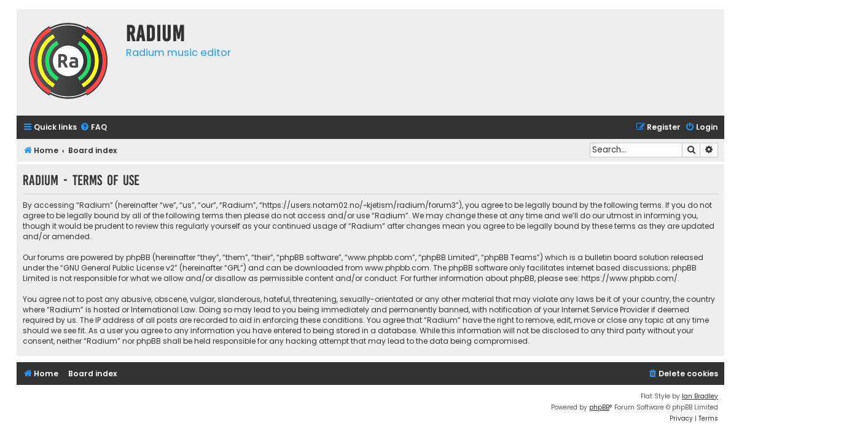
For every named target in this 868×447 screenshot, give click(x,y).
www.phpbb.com (397, 268)
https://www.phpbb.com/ (629, 278)
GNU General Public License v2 (119, 268)
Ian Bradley (700, 396)
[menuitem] (93, 128)
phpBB (599, 407)
